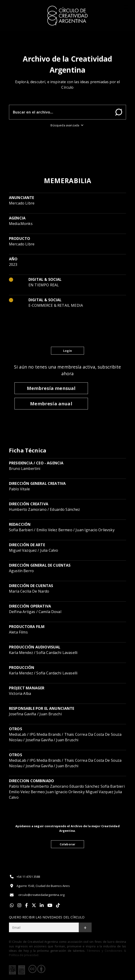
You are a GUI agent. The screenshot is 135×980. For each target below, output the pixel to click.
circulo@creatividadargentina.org (37, 895)
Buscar (119, 112)
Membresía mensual (51, 388)
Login (67, 351)
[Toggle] (126, 7)
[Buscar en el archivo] (60, 112)
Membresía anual (51, 404)
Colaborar (67, 844)
